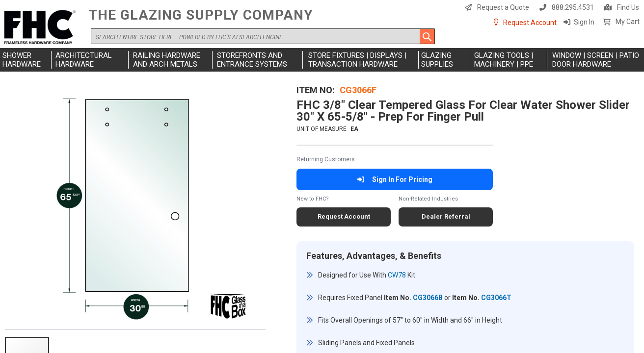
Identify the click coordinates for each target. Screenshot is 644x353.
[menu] (322, 60)
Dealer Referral (446, 216)
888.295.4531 (573, 7)
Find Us (628, 7)
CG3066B (428, 298)
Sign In (584, 22)
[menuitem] (26, 60)
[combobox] (263, 36)
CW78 (397, 275)
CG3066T (496, 298)
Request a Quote (503, 7)
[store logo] (42, 28)
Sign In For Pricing (395, 179)
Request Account (530, 23)
